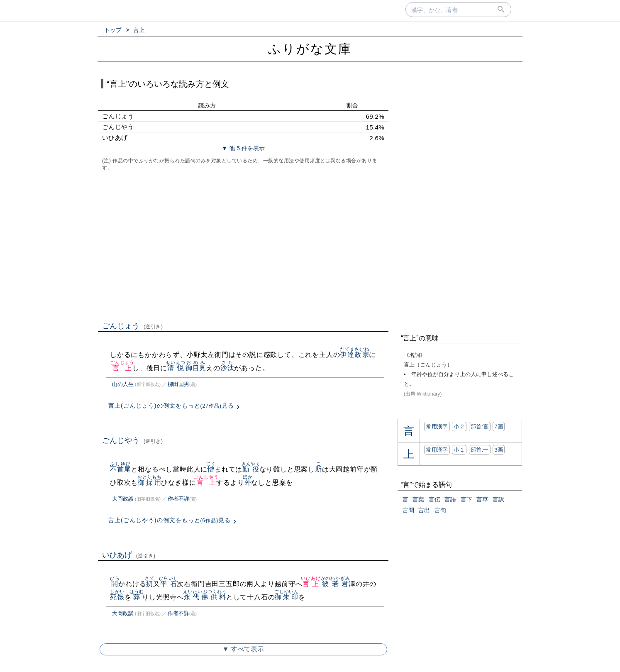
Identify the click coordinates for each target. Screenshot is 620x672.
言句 (440, 510)
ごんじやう (133, 440)
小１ (459, 450)
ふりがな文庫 (310, 49)
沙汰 (227, 368)
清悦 (176, 368)
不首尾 (120, 469)
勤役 (251, 469)
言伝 (434, 499)
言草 (482, 499)
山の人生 (123, 384)
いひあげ (129, 555)
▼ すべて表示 (243, 649)
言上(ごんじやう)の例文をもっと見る (170, 520)
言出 (424, 510)
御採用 (150, 483)
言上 (122, 368)
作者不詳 (178, 499)
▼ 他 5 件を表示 (243, 148)
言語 (450, 499)
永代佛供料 (205, 597)
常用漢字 (437, 426)
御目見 (196, 368)
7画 (499, 426)
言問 (408, 510)
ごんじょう (133, 326)
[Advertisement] (243, 245)
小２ (459, 426)
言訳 (498, 499)
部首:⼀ (480, 450)
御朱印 (287, 597)
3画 (499, 450)
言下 (466, 499)
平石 (169, 584)
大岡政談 (123, 499)
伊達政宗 (355, 355)
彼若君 (336, 584)
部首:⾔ (480, 426)
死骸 (117, 597)
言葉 (418, 499)
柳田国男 (178, 384)
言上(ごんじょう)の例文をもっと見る (171, 406)
